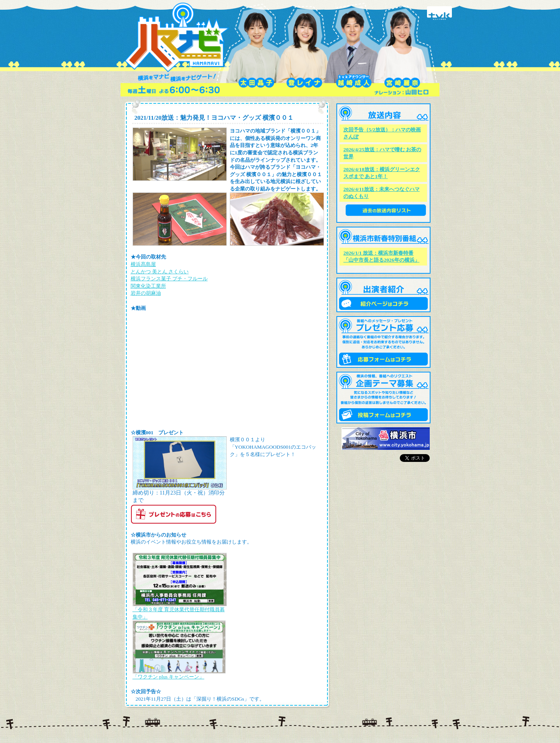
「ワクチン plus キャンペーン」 (169, 677)
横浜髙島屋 (143, 264)
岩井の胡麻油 (146, 293)
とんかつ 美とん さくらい (160, 272)
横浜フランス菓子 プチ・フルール (169, 279)
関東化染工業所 (148, 286)
